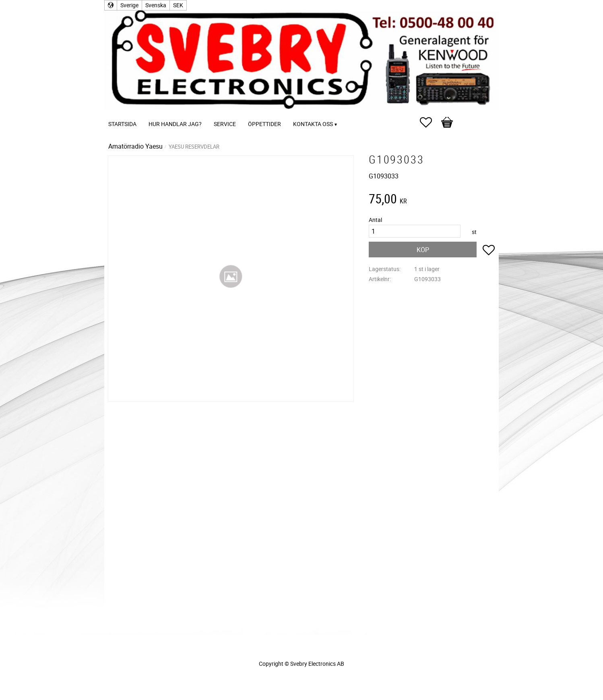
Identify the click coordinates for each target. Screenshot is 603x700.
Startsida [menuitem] (122, 124)
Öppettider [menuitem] (264, 124)
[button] (430, 122)
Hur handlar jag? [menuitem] (175, 124)
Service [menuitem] (225, 124)
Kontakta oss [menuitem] (313, 124)
